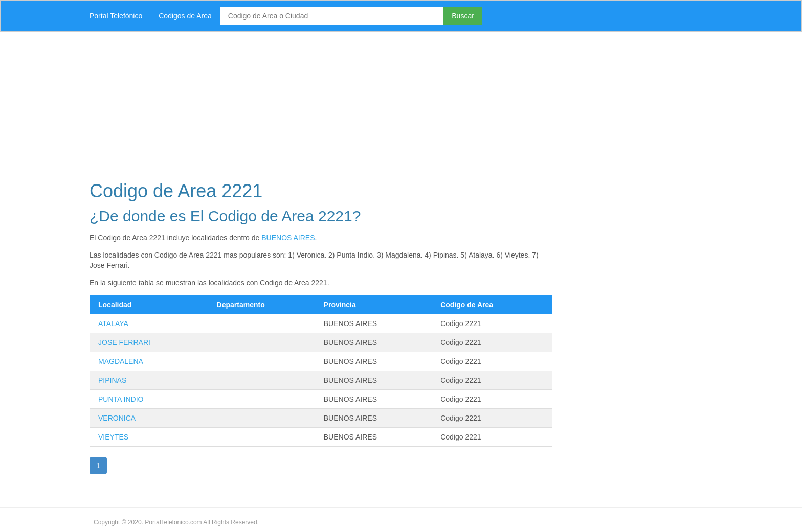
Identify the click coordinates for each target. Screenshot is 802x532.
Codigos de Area (185, 16)
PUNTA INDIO (121, 399)
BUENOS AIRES (288, 238)
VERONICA (117, 418)
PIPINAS (112, 380)
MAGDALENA (121, 361)
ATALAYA (113, 323)
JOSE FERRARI (124, 342)
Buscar (463, 16)
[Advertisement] (388, 103)
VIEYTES (113, 437)
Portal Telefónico (116, 16)
